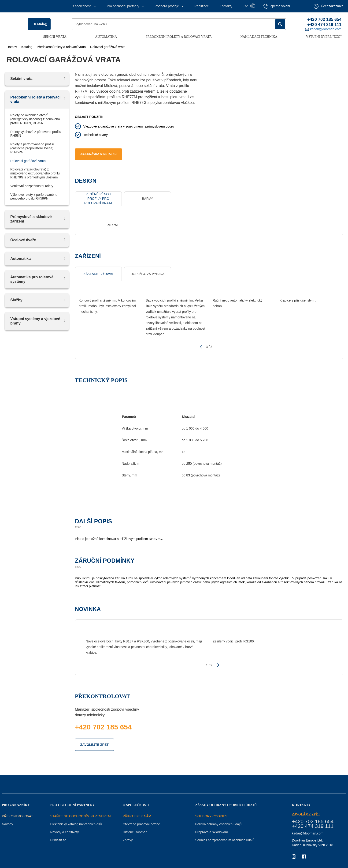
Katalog (40, 24)
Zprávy (128, 840)
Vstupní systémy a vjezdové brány (35, 321)
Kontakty (226, 6)
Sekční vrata (55, 37)
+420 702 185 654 (324, 19)
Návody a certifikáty (64, 832)
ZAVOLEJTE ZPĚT (94, 745)
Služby (16, 300)
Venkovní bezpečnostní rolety (32, 186)
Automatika (106, 37)
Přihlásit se (58, 840)
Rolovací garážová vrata (28, 161)
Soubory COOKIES (211, 816)
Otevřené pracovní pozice (141, 824)
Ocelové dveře (23, 240)
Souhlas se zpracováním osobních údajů (225, 840)
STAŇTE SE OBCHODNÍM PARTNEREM (80, 816)
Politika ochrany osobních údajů (218, 824)
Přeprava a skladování (212, 832)
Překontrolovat (17, 816)
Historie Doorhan (135, 832)
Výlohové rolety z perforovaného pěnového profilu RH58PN (34, 197)
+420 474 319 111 (324, 25)
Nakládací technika (259, 37)
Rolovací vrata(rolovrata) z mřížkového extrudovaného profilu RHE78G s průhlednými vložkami (35, 173)
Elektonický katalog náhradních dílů (76, 824)
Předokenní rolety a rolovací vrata (179, 37)
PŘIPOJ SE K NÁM (137, 816)
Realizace (202, 6)
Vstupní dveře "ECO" (324, 37)
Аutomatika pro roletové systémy (32, 279)
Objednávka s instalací (98, 154)
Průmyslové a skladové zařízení (31, 219)
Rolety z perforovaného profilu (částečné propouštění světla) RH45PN (32, 148)
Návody (7, 824)
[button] (200, 347)
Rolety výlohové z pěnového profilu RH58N (36, 134)
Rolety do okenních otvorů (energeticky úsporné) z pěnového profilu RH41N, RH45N (35, 119)
